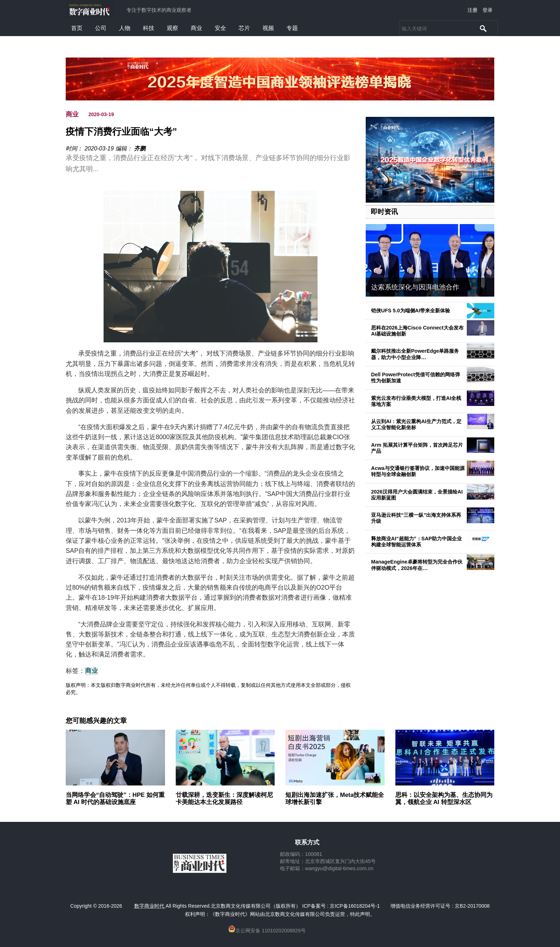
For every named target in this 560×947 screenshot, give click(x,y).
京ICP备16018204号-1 (355, 906)
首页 (77, 28)
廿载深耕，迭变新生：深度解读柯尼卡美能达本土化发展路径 (224, 799)
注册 (472, 10)
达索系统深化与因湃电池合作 (415, 287)
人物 (125, 28)
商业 (196, 28)
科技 (149, 28)
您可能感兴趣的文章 (96, 721)
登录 (487, 10)
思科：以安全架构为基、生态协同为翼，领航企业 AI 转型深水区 (444, 799)
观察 (172, 28)
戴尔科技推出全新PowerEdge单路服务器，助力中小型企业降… (415, 354)
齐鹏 (140, 148)
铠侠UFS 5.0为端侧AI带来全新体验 (411, 311)
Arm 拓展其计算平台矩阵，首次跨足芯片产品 (417, 448)
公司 (101, 28)
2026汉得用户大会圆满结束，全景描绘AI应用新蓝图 (417, 495)
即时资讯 (384, 212)
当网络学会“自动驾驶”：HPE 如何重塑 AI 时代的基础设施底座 (115, 799)
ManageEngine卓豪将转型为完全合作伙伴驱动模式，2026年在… (417, 565)
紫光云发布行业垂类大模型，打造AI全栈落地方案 (416, 401)
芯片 (244, 28)
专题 (292, 28)
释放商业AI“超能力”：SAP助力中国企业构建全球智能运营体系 (416, 542)
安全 (220, 28)
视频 (268, 28)
